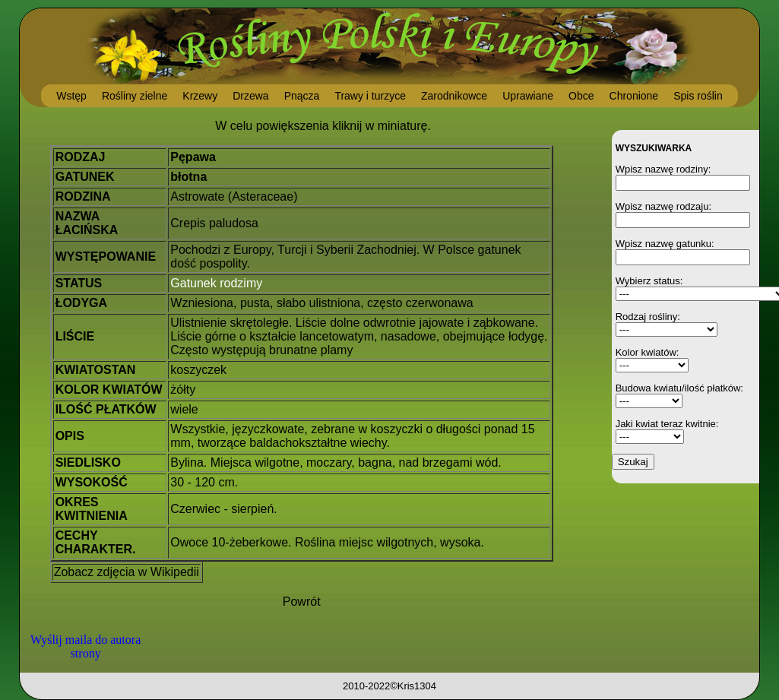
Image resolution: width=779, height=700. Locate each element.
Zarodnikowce (454, 96)
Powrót (302, 602)
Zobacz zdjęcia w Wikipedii (127, 572)
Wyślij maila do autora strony (85, 646)
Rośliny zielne (135, 96)
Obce (581, 96)
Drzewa (250, 96)
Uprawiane (528, 96)
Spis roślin (698, 96)
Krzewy (200, 96)
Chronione (634, 96)
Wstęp (71, 96)
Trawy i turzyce (370, 96)
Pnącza (302, 96)
